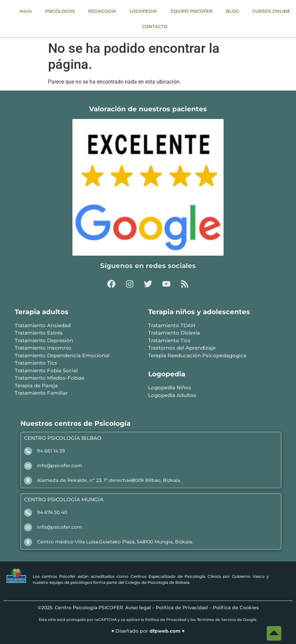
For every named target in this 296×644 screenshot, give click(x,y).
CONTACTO (155, 26)
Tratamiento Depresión (44, 340)
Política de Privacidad (182, 608)
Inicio (26, 11)
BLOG (232, 11)
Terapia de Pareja (36, 385)
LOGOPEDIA (143, 11)
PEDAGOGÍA (102, 11)
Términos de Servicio (216, 620)
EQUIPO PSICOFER (192, 11)
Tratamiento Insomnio (43, 348)
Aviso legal (138, 608)
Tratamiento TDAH (172, 325)
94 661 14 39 (51, 451)
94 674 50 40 (52, 512)
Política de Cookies (236, 608)
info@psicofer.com (60, 466)
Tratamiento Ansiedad (43, 325)
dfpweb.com (166, 631)
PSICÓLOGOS (60, 11)
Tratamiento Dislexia (174, 333)
